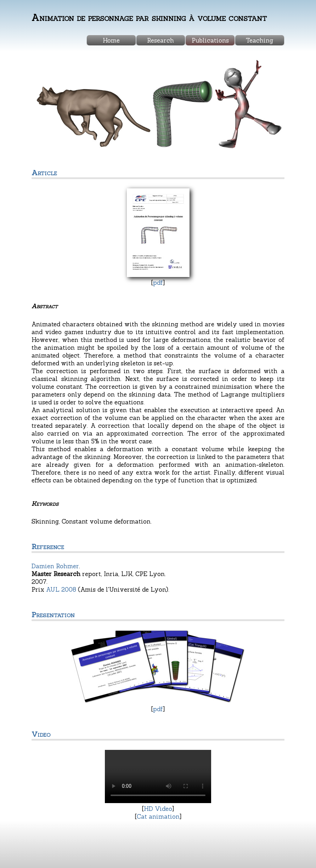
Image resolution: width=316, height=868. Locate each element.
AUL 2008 (61, 590)
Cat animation (158, 817)
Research (160, 40)
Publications (210, 40)
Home (111, 40)
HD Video (158, 809)
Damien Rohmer (55, 566)
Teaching (259, 40)
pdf (158, 283)
